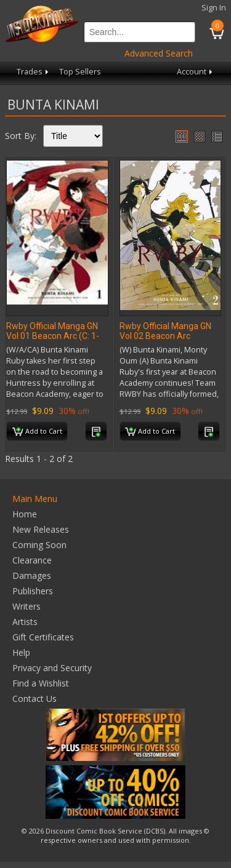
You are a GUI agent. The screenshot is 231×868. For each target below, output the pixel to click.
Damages (32, 575)
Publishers (33, 591)
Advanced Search (159, 53)
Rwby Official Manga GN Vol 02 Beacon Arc (165, 331)
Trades (34, 72)
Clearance (32, 560)
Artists (25, 622)
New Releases (41, 529)
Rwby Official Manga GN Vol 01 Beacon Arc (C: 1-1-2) (53, 336)
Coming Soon (39, 545)
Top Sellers (80, 72)
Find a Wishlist (41, 683)
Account (196, 72)
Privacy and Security (52, 668)
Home (25, 514)
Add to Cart (37, 432)
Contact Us (34, 699)
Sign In (214, 8)
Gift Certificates (43, 637)
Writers (26, 606)
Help (21, 652)
